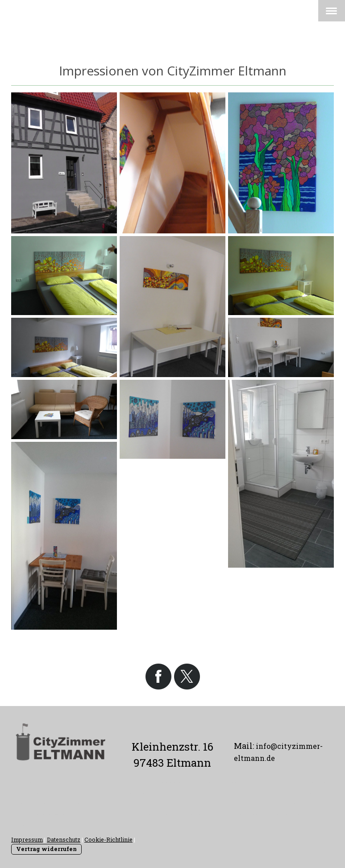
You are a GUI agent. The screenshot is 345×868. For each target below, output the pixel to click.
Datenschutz (64, 839)
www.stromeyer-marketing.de (241, 814)
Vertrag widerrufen (46, 849)
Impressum (27, 839)
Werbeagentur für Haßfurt (305, 814)
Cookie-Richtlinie (108, 839)
